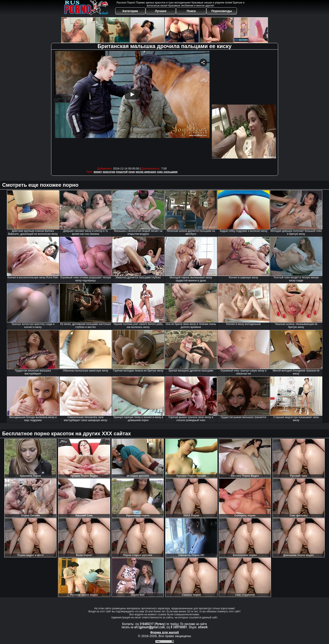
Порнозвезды (222, 11)
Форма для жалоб (164, 632)
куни (132, 172)
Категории (130, 11)
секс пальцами (167, 172)
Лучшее (161, 11)
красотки (109, 172)
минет (98, 172)
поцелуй (122, 172)
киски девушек (146, 172)
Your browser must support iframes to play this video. (132, 108)
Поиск (191, 11)
